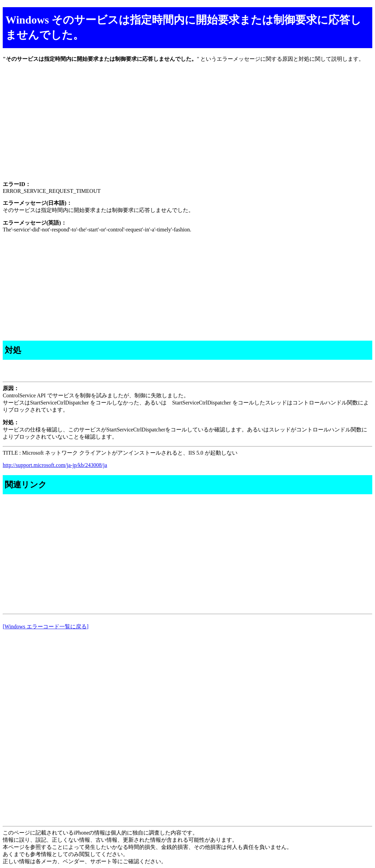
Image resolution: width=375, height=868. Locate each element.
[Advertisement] (187, 128)
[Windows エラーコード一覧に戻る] (46, 627)
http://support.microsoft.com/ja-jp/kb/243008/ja (55, 465)
